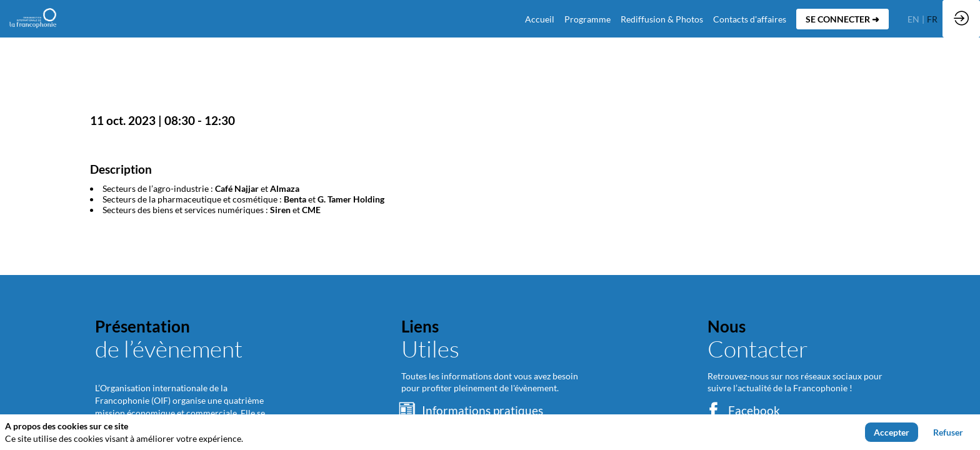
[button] (842, 19)
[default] (540, 19)
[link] (587, 19)
